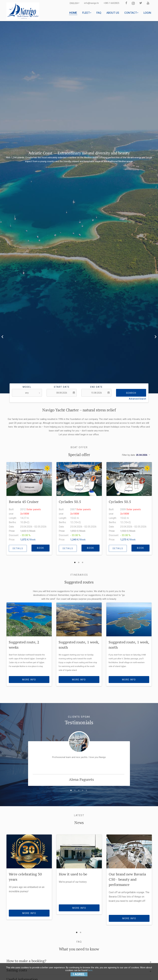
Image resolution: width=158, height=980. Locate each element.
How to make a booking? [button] (26, 961)
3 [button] (83, 561)
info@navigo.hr (91, 3)
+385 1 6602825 (111, 3)
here (90, 970)
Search (131, 393)
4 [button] (83, 789)
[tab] (79, 959)
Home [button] (73, 13)
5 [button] (86, 789)
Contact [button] (131, 13)
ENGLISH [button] (75, 3)
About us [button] (113, 13)
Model (27, 387)
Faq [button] (99, 13)
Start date (62, 387)
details (18, 548)
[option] (79, 207)
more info (29, 680)
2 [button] (79, 561)
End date (96, 387)
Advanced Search (137, 399)
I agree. (79, 974)
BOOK (41, 548)
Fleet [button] (87, 13)
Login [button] (147, 13)
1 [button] (75, 561)
